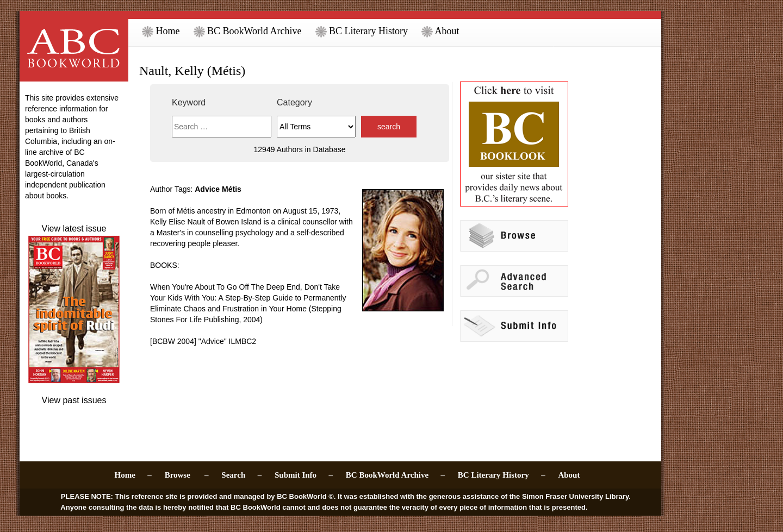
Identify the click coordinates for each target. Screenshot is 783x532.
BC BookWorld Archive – (395, 475)
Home (161, 31)
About (440, 31)
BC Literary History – (502, 475)
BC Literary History (362, 31)
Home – (133, 475)
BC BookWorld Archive (248, 31)
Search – (241, 475)
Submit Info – (304, 475)
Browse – (187, 475)
